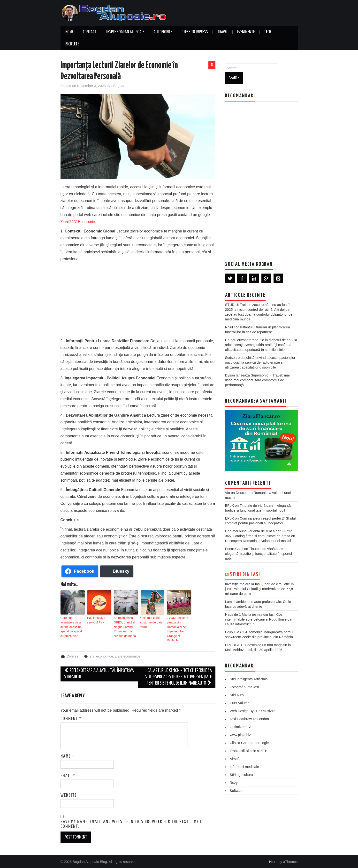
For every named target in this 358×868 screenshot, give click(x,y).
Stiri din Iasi (245, 575)
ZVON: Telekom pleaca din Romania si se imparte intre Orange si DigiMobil (177, 629)
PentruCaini (234, 549)
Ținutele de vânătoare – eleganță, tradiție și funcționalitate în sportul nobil (259, 554)
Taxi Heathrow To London (249, 719)
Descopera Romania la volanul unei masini (258, 541)
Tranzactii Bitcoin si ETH (249, 751)
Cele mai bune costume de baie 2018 (151, 622)
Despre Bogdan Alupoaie (125, 32)
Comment (71, 718)
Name (68, 755)
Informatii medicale (244, 767)
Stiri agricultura (241, 775)
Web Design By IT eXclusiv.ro (253, 711)
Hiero (273, 861)
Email (68, 775)
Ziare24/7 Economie (78, 222)
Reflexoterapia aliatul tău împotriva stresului (99, 673)
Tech (268, 32)
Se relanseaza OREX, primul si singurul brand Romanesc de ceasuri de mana (125, 627)
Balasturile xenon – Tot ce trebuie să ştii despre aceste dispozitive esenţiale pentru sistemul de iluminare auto (178, 676)
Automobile (163, 32)
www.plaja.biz (240, 735)
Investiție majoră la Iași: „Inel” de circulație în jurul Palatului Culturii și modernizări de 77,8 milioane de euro (259, 589)
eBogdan (118, 86)
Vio (228, 493)
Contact (90, 32)
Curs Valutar (239, 703)
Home (69, 32)
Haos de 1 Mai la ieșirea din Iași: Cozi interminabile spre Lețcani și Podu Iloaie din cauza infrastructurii (259, 619)
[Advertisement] (138, 299)
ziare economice (128, 655)
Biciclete (72, 44)
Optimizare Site (242, 727)
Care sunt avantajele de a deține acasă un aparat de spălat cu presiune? (71, 627)
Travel (223, 32)
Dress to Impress (195, 32)
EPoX (230, 506)
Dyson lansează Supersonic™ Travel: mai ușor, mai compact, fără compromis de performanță (257, 380)
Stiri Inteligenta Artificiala (249, 679)
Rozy (234, 783)
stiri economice (101, 655)
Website (69, 795)
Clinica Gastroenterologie (249, 743)
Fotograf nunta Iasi (244, 687)
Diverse (73, 655)
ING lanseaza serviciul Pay (96, 620)
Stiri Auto (237, 695)
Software (237, 791)
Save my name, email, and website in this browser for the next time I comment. (131, 824)
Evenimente (246, 32)
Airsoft (235, 759)
